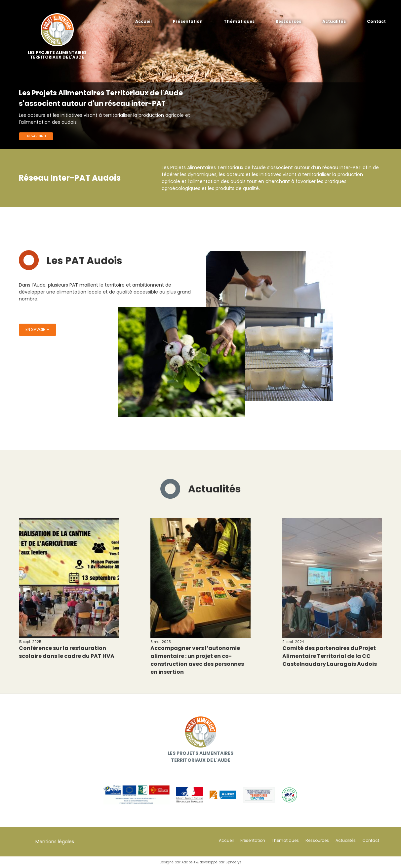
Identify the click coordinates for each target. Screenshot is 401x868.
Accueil (143, 21)
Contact (376, 21)
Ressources (288, 21)
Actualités (334, 21)
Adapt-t (188, 862)
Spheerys (234, 862)
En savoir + (36, 136)
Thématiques (239, 21)
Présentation (188, 21)
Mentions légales (55, 842)
